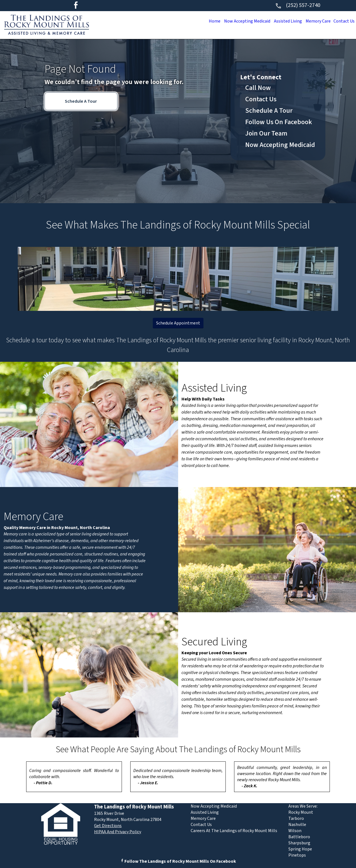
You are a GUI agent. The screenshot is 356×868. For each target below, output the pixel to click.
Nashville (297, 825)
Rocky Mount (301, 812)
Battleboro (299, 837)
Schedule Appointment (178, 323)
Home (205, 21)
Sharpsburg (299, 843)
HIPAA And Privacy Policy (118, 832)
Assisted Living (283, 21)
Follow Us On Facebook (279, 122)
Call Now (258, 88)
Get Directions (108, 826)
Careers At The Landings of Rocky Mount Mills (234, 831)
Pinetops (297, 855)
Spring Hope (300, 849)
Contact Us (343, 21)
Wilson (295, 831)
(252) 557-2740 (298, 5)
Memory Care (315, 21)
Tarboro (296, 818)
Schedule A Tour (81, 101)
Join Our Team (266, 133)
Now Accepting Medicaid (240, 21)
